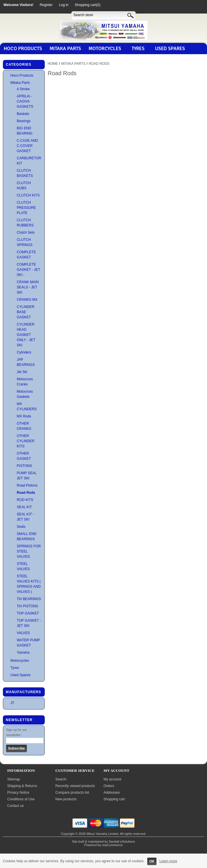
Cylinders (24, 352)
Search (61, 779)
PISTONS (24, 466)
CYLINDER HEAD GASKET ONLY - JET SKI (26, 335)
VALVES (23, 633)
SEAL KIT (24, 507)
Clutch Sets (26, 232)
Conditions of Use (21, 799)
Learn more (168, 861)
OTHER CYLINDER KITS (26, 441)
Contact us (15, 806)
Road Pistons (27, 485)
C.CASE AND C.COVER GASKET (27, 146)
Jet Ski (22, 372)
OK (152, 861)
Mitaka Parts (65, 49)
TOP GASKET (28, 613)
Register (46, 5)
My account (112, 779)
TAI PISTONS (27, 606)
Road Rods (26, 493)
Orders (109, 786)
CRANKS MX (27, 300)
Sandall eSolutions (122, 841)
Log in (64, 5)
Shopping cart (114, 799)
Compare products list (72, 793)
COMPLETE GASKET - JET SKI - (28, 270)
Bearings (24, 121)
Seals (21, 527)
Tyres (138, 49)
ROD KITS (25, 500)
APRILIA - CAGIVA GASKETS (25, 101)
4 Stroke (23, 89)
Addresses (112, 793)
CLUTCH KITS (28, 195)
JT (12, 703)
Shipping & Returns (22, 786)
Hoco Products (23, 49)
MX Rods (24, 416)
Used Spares (170, 49)
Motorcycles (105, 49)
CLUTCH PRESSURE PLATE (26, 208)
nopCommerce (112, 845)
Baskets (23, 114)
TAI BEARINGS (29, 599)
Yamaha (23, 653)
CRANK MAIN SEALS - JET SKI (28, 287)
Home (53, 64)
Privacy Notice (18, 793)
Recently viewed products (75, 786)
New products (66, 799)
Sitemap (14, 779)
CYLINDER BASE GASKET (26, 312)
